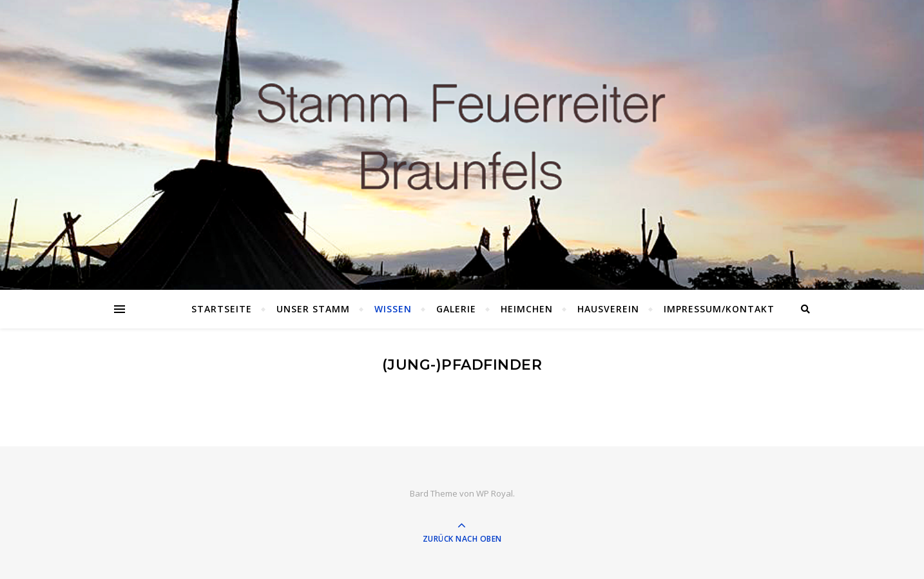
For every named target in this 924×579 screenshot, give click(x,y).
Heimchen (527, 309)
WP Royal (495, 493)
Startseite (222, 309)
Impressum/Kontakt (719, 309)
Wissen (393, 309)
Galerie (456, 309)
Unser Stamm (313, 309)
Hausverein (608, 309)
